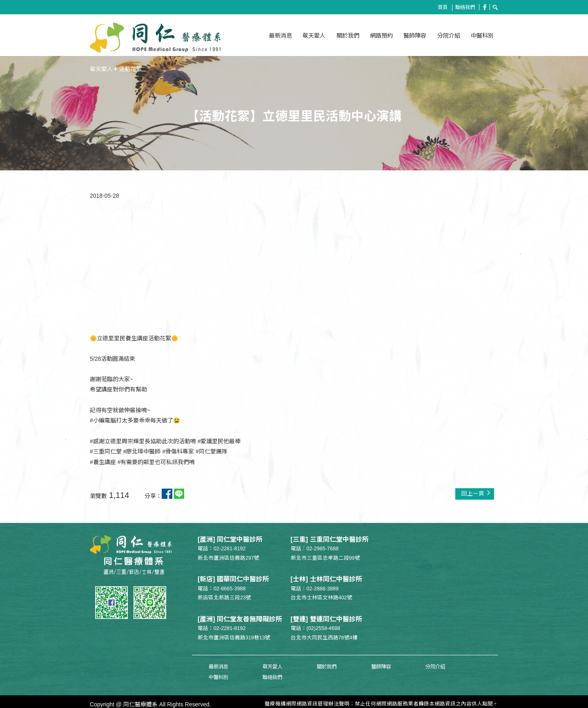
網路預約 (381, 36)
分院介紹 (449, 36)
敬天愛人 (314, 36)
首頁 (441, 7)
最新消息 (281, 36)
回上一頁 (476, 491)
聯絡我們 (464, 7)
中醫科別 (482, 36)
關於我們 (348, 36)
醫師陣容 (415, 36)
